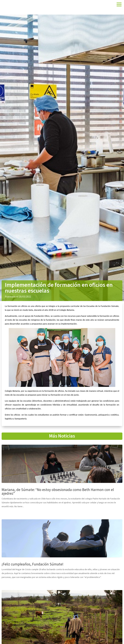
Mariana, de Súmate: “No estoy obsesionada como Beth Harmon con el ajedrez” (58, 491)
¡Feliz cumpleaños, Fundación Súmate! (33, 564)
